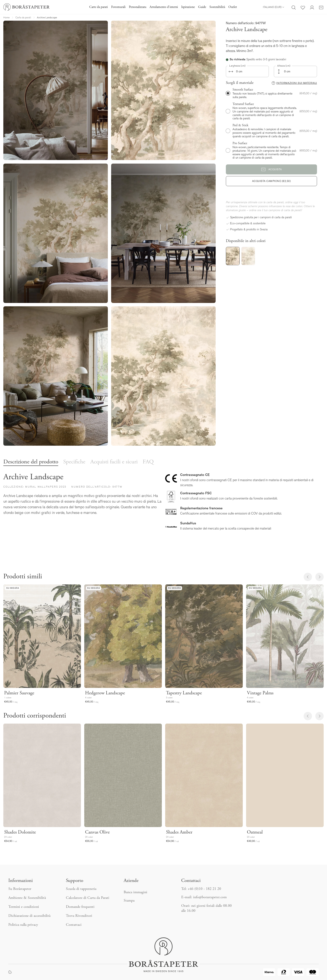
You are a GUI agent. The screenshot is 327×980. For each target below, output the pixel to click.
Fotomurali (118, 7)
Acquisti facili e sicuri (114, 462)
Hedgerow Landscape (105, 693)
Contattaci (74, 925)
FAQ (148, 462)
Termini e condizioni (24, 907)
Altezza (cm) (284, 66)
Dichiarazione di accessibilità (29, 916)
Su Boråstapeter (20, 889)
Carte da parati (99, 7)
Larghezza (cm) (237, 66)
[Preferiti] (303, 7)
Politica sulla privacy (23, 925)
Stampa (129, 901)
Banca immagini (135, 892)
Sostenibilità (217, 7)
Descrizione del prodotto (31, 462)
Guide (202, 7)
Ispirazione (188, 7)
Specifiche (74, 462)
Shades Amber (179, 832)
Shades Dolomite (20, 832)
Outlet (233, 7)
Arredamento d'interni (164, 7)
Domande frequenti (80, 907)
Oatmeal (255, 832)
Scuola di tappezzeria (81, 889)
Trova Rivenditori (79, 916)
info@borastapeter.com (210, 897)
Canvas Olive (97, 832)
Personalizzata (138, 7)
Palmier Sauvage (19, 693)
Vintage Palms (260, 693)
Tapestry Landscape (184, 693)
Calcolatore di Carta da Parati (88, 898)
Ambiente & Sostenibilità (27, 898)
